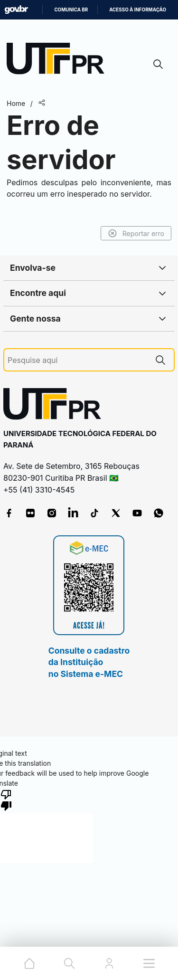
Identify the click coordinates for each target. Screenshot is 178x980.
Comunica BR (71, 10)
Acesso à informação (138, 10)
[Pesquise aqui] (77, 360)
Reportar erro (136, 233)
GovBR (16, 10)
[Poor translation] (6, 799)
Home (16, 103)
